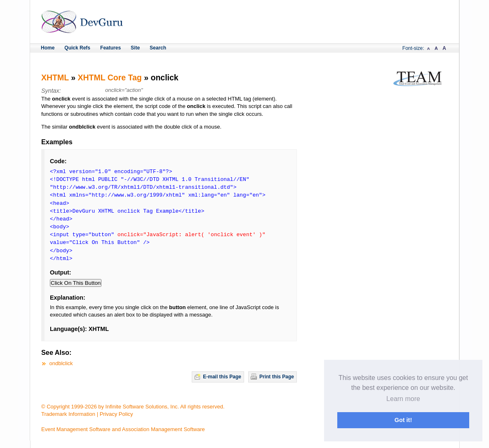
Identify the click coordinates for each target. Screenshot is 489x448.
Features (110, 48)
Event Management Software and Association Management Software (123, 429)
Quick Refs (77, 48)
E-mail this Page (222, 377)
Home (48, 48)
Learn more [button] (403, 399)
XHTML (55, 77)
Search (158, 48)
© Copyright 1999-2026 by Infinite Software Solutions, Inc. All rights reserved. (133, 407)
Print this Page (277, 377)
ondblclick (61, 363)
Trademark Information (68, 414)
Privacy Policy (116, 414)
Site (135, 48)
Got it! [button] (403, 420)
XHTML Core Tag (110, 77)
